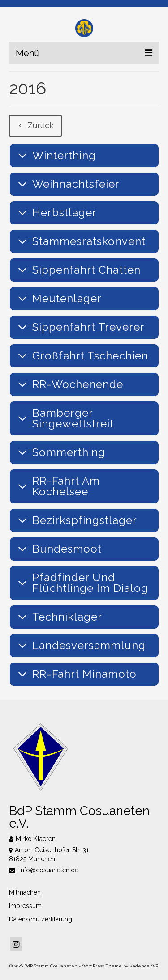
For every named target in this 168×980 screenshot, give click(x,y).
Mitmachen (25, 892)
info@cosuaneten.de (44, 870)
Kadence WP (144, 966)
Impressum (25, 906)
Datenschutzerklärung (41, 919)
